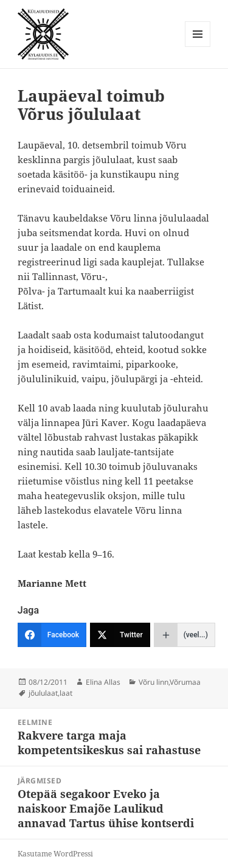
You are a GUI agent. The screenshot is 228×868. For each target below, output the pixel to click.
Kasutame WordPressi (55, 854)
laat (66, 693)
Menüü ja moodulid (198, 47)
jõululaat (43, 693)
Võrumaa (185, 682)
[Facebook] (52, 635)
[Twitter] (120, 635)
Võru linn (154, 682)
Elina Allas (103, 682)
